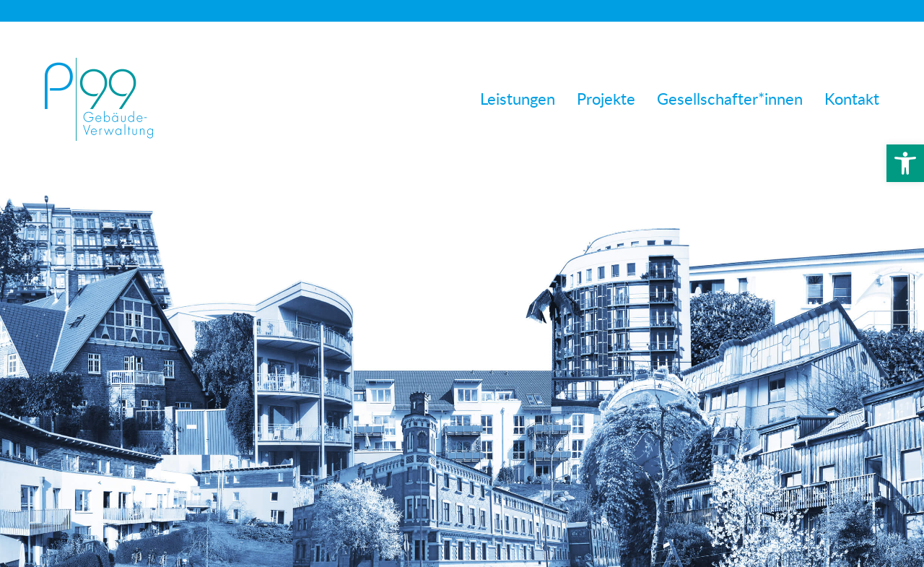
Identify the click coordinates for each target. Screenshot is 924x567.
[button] (905, 163)
